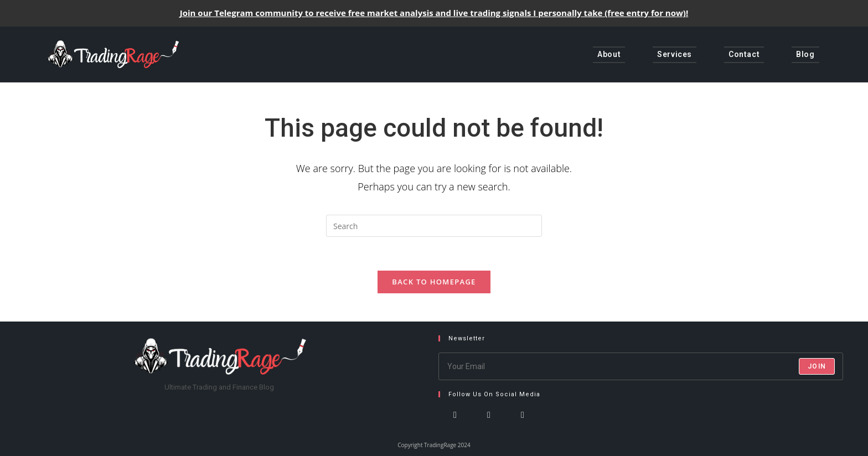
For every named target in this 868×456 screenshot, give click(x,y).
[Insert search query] (434, 226)
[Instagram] (489, 425)
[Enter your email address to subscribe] (641, 366)
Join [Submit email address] (817, 366)
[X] (455, 425)
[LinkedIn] (523, 425)
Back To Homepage (434, 282)
